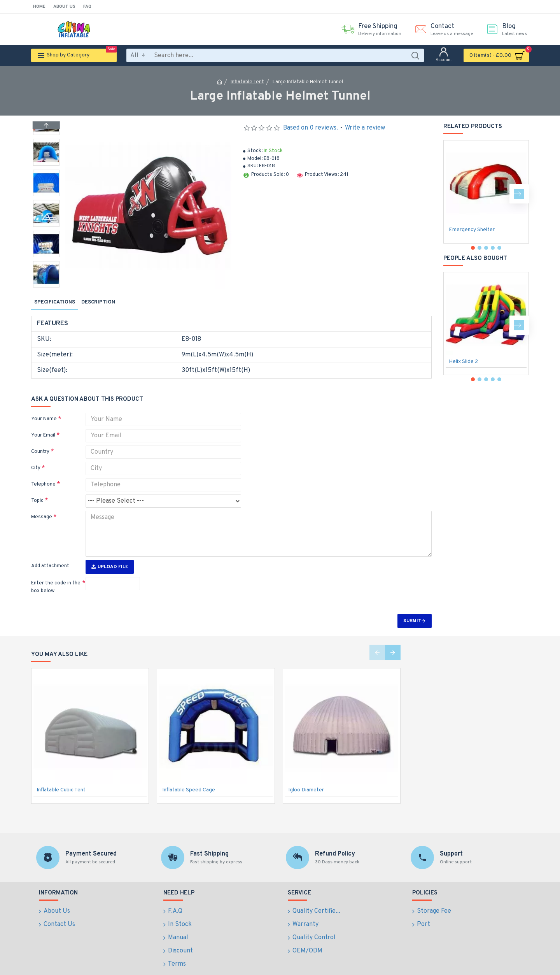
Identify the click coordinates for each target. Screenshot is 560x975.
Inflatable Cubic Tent (61, 775)
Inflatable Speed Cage (189, 775)
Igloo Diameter (306, 775)
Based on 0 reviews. (311, 128)
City (36, 458)
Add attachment (50, 551)
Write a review (365, 128)
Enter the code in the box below (56, 572)
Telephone (43, 475)
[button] (46, 286)
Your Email (43, 426)
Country (40, 442)
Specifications (55, 302)
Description (98, 302)
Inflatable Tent (247, 82)
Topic (37, 491)
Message (42, 507)
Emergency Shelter (472, 230)
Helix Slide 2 (463, 362)
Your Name (44, 409)
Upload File (110, 552)
